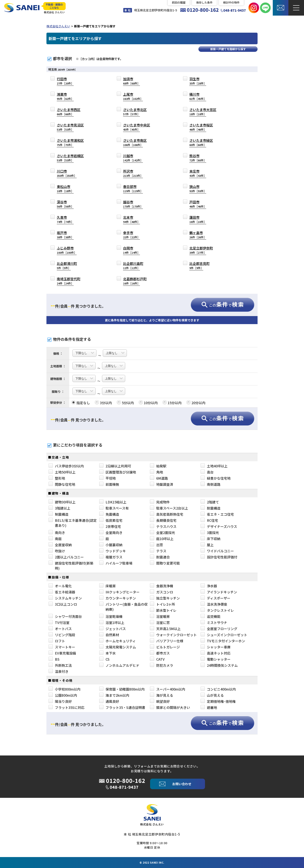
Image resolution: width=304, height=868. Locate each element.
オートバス (60, 629)
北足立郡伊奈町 (201, 250)
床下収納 (210, 539)
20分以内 (196, 403)
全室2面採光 (162, 533)
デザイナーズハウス (219, 526)
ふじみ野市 (67, 250)
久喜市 (65, 219)
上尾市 (133, 96)
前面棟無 (109, 484)
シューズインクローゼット (224, 635)
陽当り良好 (60, 701)
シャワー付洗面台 (65, 616)
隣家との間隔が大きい (170, 707)
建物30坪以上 (62, 502)
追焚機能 (210, 616)
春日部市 (133, 188)
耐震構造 (210, 508)
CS (104, 659)
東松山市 (65, 188)
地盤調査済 (161, 484)
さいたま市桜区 (201, 127)
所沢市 (133, 173)
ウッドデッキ (113, 551)
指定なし (81, 403)
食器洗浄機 (161, 586)
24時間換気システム (219, 665)
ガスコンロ (161, 592)
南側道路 (210, 484)
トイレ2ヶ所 (162, 604)
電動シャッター (216, 659)
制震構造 (58, 514)
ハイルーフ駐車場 (116, 563)
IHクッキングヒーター (119, 592)
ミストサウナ (214, 622)
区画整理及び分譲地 (118, 472)
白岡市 (132, 250)
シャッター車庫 (216, 647)
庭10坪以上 (162, 539)
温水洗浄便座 (214, 604)
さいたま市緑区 (201, 142)
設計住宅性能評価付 (219, 557)
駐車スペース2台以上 (169, 508)
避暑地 (209, 707)
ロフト (57, 641)
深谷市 (65, 204)
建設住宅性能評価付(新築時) (71, 566)
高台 (207, 472)
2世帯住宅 (110, 526)
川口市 (67, 173)
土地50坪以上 (62, 472)
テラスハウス (163, 526)
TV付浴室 (59, 622)
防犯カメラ (161, 665)
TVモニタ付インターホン (223, 641)
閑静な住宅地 (62, 484)
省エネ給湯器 (62, 592)
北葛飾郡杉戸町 (135, 281)
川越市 (133, 158)
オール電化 (60, 586)
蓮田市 (198, 219)
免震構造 (109, 514)
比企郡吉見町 (199, 265)
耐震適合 (160, 557)
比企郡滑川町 (67, 265)
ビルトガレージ (165, 647)
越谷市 (133, 204)
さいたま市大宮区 (203, 112)
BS (54, 659)
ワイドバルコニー (217, 551)
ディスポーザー (215, 598)
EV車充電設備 (62, 653)
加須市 (132, 81)
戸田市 (198, 204)
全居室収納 (60, 545)
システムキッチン (65, 598)
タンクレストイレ (217, 610)
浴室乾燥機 (111, 616)
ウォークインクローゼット (173, 635)
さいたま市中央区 (137, 127)
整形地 (57, 478)
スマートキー (62, 647)
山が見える (212, 695)
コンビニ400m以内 (218, 689)
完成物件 (160, 502)
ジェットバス (113, 629)
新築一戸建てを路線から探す (228, 49)
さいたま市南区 (135, 142)
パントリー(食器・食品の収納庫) (123, 607)
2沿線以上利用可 (115, 466)
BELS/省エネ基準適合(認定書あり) (73, 523)
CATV (157, 659)
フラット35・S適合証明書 (122, 707)
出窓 (156, 545)
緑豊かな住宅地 (216, 478)
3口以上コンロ (63, 604)
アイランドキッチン (219, 592)
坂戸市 (65, 235)
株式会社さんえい (58, 26)
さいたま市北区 (135, 112)
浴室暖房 (160, 616)
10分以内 (148, 403)
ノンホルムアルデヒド (119, 665)
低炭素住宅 (111, 520)
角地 (156, 472)
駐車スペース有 (114, 508)
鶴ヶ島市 (198, 235)
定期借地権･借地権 (218, 701)
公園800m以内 (63, 695)
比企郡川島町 (133, 265)
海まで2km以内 (114, 695)
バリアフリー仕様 (167, 641)
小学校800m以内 (64, 689)
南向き (57, 533)
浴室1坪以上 (112, 622)
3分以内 (103, 403)
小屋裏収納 (111, 545)
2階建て (210, 502)
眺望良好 (160, 701)
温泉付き (58, 671)
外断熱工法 (60, 665)
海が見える (161, 695)
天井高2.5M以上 (165, 629)
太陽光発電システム (118, 647)
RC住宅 (209, 520)
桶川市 (198, 96)
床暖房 (107, 586)
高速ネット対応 (216, 653)
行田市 (65, 81)
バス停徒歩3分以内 (66, 466)
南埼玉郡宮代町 (69, 281)
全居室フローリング (219, 629)
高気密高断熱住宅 (167, 514)
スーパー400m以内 (168, 689)
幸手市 (132, 235)
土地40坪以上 (214, 466)
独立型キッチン (165, 598)
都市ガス (160, 653)
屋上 (207, 545)
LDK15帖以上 (113, 502)
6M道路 (159, 478)
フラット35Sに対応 (66, 707)
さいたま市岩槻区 (70, 158)
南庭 (55, 539)
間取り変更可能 (165, 563)
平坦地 (107, 478)
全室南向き (111, 533)
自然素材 (109, 635)
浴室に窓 (160, 622)
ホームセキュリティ (117, 641)
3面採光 (210, 533)
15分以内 (172, 403)
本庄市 (198, 173)
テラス (158, 551)
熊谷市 (198, 158)
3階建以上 (59, 508)
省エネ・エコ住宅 (217, 514)
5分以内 (125, 403)
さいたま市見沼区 (70, 127)
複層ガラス (111, 557)
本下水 (107, 653)
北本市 (132, 219)
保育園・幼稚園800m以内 (122, 689)
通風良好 (109, 701)
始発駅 (158, 466)
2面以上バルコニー (66, 557)
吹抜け (57, 551)
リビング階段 (62, 635)
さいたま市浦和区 (70, 142)
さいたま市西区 (69, 112)
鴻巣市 (65, 96)
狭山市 (198, 188)
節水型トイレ (163, 610)
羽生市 (198, 81)
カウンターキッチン (118, 598)
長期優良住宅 (163, 520)
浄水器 (209, 586)
